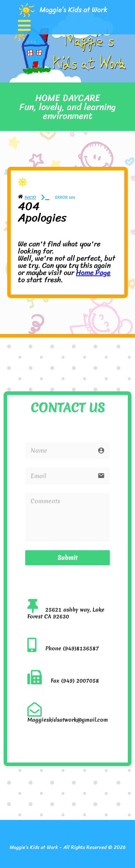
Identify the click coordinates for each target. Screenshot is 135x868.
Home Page (93, 273)
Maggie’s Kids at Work (74, 10)
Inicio (30, 197)
